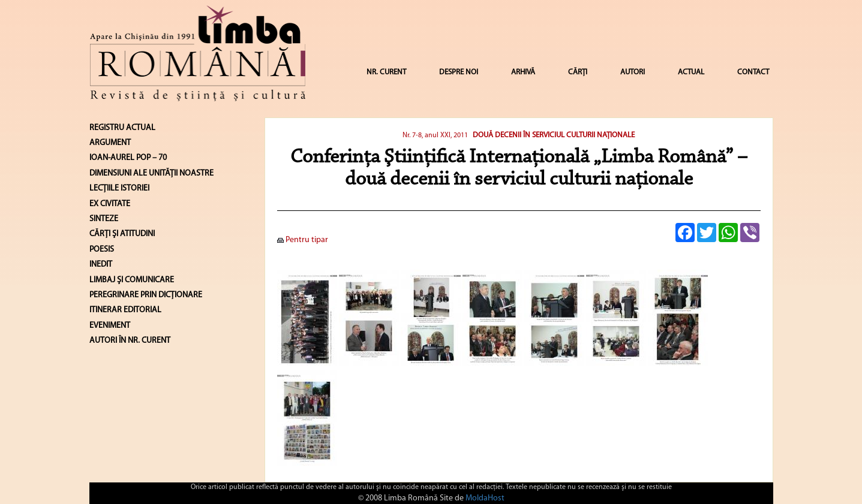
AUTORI (633, 72)
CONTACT (753, 72)
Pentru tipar (303, 240)
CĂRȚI (578, 72)
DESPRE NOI (459, 72)
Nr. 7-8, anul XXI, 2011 (436, 135)
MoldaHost (485, 498)
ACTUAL (691, 72)
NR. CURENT (386, 72)
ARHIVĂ (523, 72)
